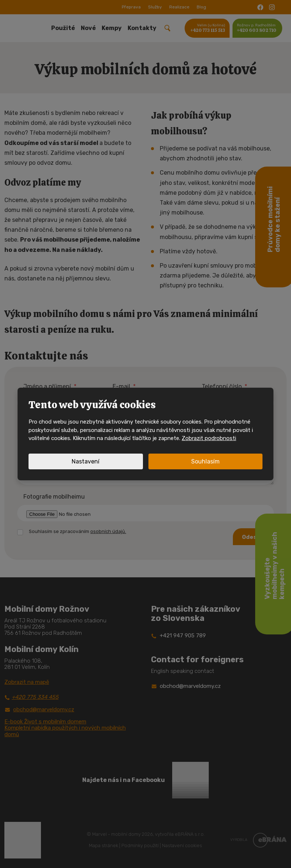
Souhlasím (205, 461)
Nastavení (86, 461)
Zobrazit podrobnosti (209, 438)
